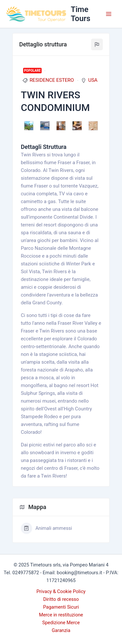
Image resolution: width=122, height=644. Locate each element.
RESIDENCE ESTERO (52, 80)
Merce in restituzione (61, 615)
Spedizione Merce (61, 623)
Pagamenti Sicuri (61, 607)
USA (93, 80)
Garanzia (61, 630)
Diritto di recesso (61, 599)
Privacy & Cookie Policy (61, 591)
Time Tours (81, 14)
